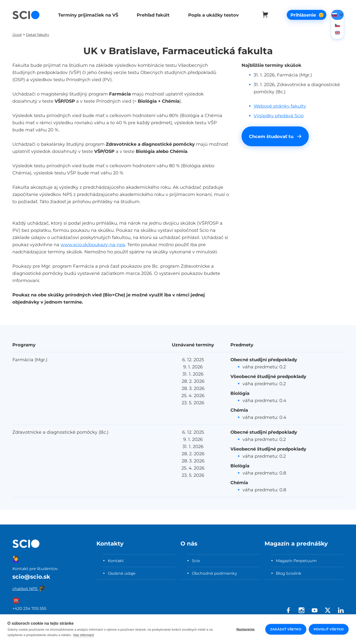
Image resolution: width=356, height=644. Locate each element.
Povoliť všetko (329, 629)
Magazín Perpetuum (296, 561)
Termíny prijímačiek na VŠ (87, 15)
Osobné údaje (122, 573)
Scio (196, 561)
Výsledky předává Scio (279, 116)
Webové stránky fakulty (280, 106)
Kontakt (116, 561)
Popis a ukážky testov (211, 15)
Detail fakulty (38, 35)
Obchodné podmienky (214, 573)
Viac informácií (83, 635)
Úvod (17, 35)
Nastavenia (245, 629)
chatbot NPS (29, 589)
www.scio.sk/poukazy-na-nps (93, 245)
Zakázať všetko (286, 629)
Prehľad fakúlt (152, 15)
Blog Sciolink (289, 573)
